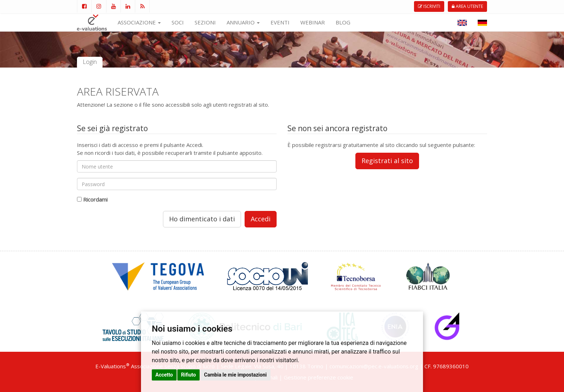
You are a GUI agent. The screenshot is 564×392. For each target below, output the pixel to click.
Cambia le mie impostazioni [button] (235, 375)
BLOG (343, 22)
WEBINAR (313, 22)
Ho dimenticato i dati (202, 219)
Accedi (261, 219)
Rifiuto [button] (188, 375)
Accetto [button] (164, 375)
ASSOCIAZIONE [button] (139, 22)
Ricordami (95, 199)
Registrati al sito (387, 161)
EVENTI (280, 22)
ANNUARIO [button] (243, 22)
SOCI (178, 22)
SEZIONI (205, 22)
